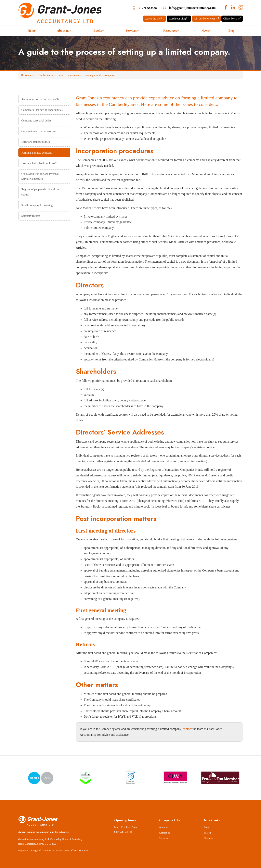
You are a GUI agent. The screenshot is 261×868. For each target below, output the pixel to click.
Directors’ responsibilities (36, 142)
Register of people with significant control (41, 192)
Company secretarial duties (36, 121)
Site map (208, 838)
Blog (231, 31)
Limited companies (68, 75)
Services (132, 31)
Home (32, 31)
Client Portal (232, 19)
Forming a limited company (99, 75)
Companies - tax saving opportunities (42, 110)
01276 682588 (148, 8)
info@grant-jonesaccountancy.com (192, 8)
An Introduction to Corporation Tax (41, 99)
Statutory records (31, 216)
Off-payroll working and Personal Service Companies (40, 176)
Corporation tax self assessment (39, 131)
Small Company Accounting (37, 205)
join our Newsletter (206, 19)
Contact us (165, 833)
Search (207, 833)
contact (187, 729)
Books (99, 31)
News (206, 31)
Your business (45, 75)
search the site (155, 19)
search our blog (179, 19)
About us (64, 31)
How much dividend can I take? (39, 163)
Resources (171, 31)
